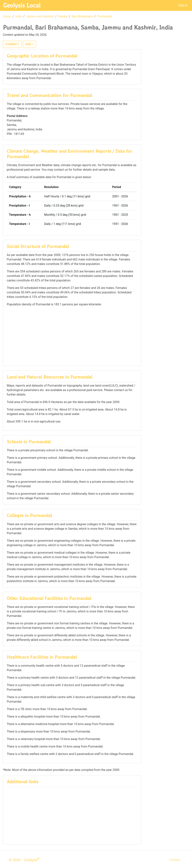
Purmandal (104, 16)
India (19, 16)
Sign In (183, 5)
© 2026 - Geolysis (24, 860)
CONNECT (12, 44)
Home (7, 16)
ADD (28, 44)
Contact (175, 860)
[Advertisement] (72, 336)
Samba (63, 16)
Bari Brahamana (82, 16)
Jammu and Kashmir (40, 16)
